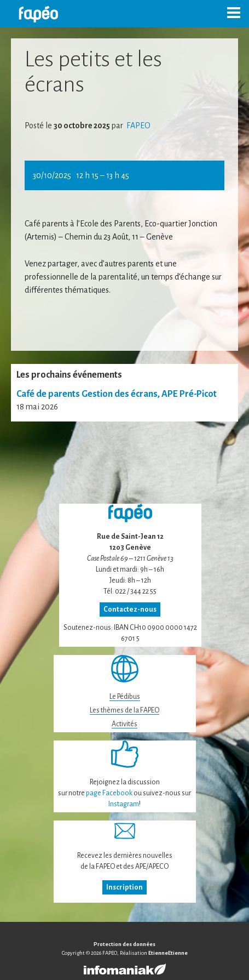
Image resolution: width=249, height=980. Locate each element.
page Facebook (109, 793)
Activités (125, 724)
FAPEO (138, 126)
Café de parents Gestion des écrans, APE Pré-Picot (117, 394)
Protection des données (125, 944)
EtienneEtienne (168, 953)
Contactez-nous (130, 609)
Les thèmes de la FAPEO (125, 710)
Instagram (124, 804)
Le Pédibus (125, 697)
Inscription (125, 887)
